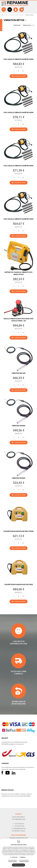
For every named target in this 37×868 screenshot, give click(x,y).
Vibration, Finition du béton (17, 15)
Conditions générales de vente (18, 838)
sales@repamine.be (19, 828)
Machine (6, 15)
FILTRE (1, 25)
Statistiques (23, 857)
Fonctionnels (15, 857)
